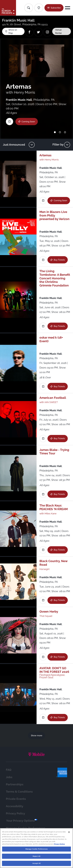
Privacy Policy (15, 813)
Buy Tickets (59, 260)
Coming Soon (28, 122)
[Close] (69, 834)
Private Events (16, 799)
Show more (37, 735)
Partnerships (15, 784)
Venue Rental (58, 31)
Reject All (36, 858)
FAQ (9, 770)
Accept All (36, 865)
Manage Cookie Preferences (25, 828)
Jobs (9, 777)
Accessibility (15, 806)
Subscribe (56, 8)
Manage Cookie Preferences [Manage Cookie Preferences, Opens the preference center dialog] (36, 851)
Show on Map (13, 31)
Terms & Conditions (19, 792)
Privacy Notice (59, 846)
